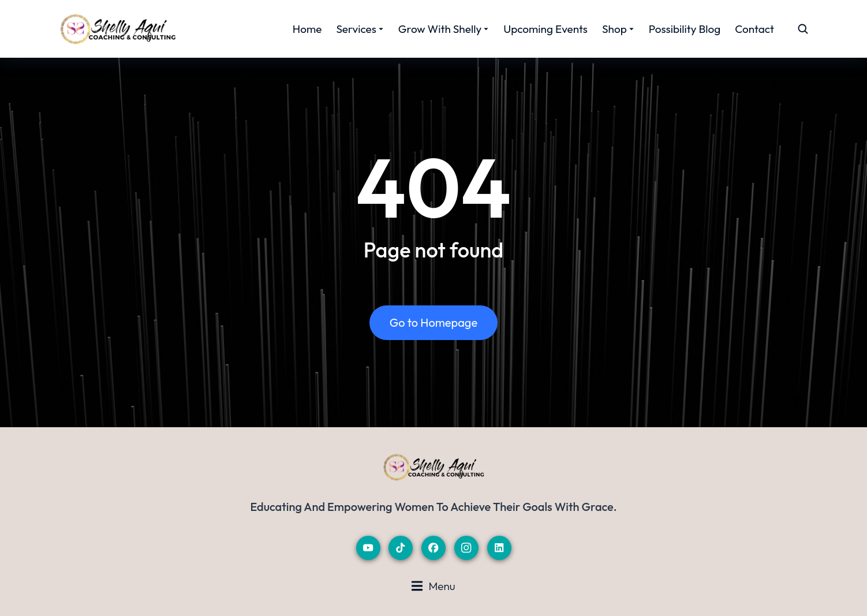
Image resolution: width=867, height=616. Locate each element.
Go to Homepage (433, 322)
